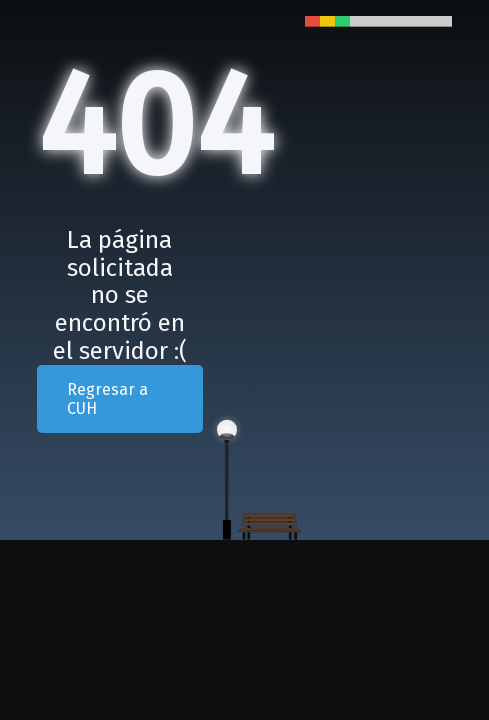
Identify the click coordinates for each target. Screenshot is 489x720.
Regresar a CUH (107, 399)
